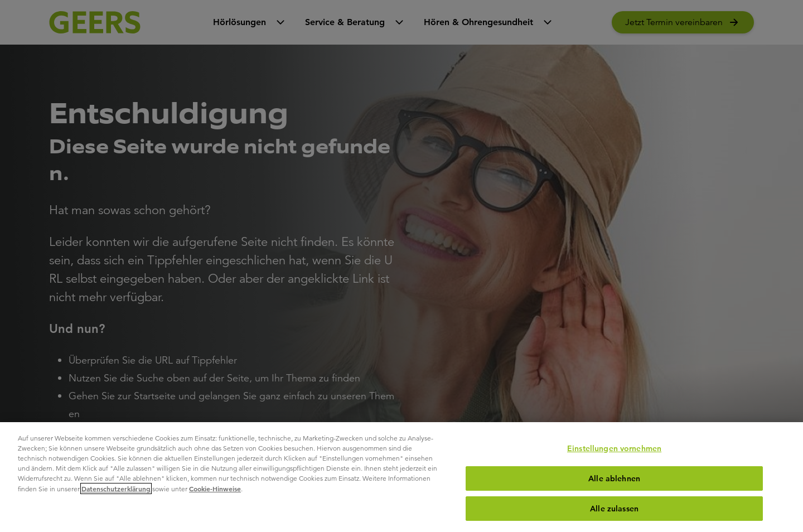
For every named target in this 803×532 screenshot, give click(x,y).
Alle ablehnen (614, 478)
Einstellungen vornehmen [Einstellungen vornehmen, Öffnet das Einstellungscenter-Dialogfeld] (614, 448)
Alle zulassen (614, 509)
